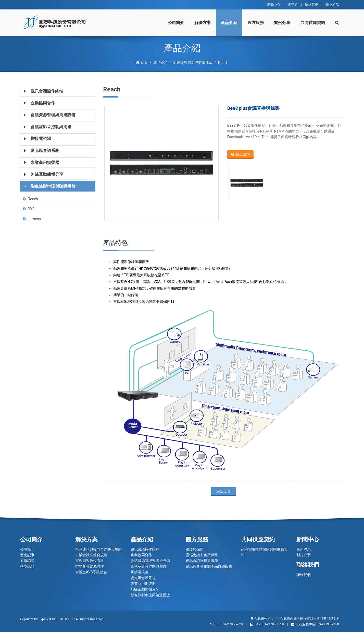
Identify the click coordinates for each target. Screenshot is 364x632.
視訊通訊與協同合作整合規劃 (98, 549)
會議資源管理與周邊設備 (150, 561)
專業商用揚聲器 (143, 583)
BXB (29, 209)
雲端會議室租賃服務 (202, 555)
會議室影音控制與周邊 (148, 566)
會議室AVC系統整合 (91, 572)
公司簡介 (176, 23)
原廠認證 (27, 561)
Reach (30, 199)
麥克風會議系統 (143, 578)
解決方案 (203, 23)
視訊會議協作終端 (145, 549)
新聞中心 (274, 5)
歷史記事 (27, 555)
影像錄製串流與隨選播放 (150, 595)
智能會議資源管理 (90, 566)
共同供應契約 (313, 23)
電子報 (293, 5)
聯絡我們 (312, 5)
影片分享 (304, 555)
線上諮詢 (240, 154)
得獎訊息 (27, 566)
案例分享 (282, 23)
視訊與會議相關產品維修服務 (209, 566)
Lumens (32, 219)
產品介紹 (229, 23)
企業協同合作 (141, 555)
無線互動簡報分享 (145, 589)
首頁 (142, 63)
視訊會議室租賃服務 (202, 561)
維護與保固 (195, 549)
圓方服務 (256, 23)
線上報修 (332, 5)
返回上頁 (223, 491)
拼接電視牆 (140, 572)
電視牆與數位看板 (90, 561)
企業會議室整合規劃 (91, 555)
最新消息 (304, 549)
